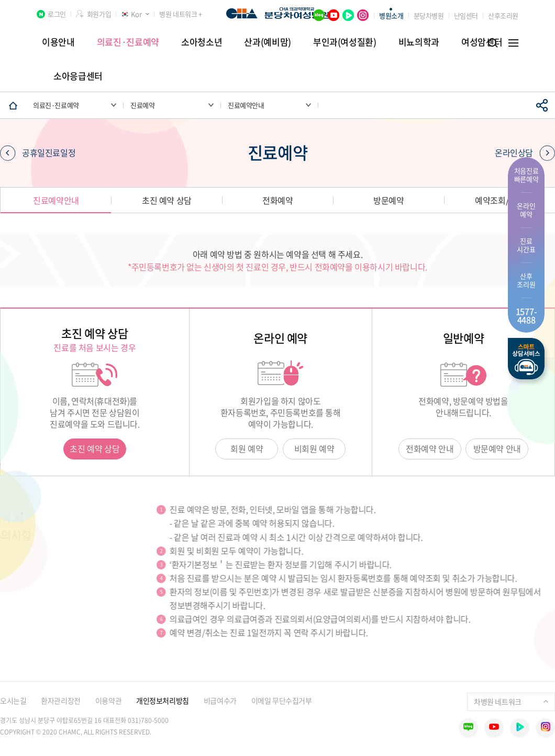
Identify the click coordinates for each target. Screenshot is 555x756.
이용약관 (108, 700)
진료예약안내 (56, 200)
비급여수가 (220, 700)
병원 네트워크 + (180, 14)
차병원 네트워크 (511, 702)
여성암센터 (482, 42)
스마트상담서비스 (526, 359)
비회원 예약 (314, 448)
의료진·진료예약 (128, 42)
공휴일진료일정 (38, 153)
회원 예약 (247, 448)
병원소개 (391, 15)
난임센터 (466, 15)
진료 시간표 (526, 245)
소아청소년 (202, 42)
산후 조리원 (526, 280)
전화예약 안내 (430, 448)
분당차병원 (429, 15)
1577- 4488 (526, 315)
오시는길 (13, 700)
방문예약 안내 (497, 448)
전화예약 (277, 200)
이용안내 (58, 42)
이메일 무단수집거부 (282, 700)
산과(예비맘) (268, 42)
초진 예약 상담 (167, 200)
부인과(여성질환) (345, 42)
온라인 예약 (526, 210)
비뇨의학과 (419, 42)
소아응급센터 (78, 76)
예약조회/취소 (499, 200)
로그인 (57, 14)
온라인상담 (525, 153)
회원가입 (99, 14)
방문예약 (389, 200)
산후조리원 (503, 15)
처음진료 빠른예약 (526, 175)
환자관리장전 (60, 700)
